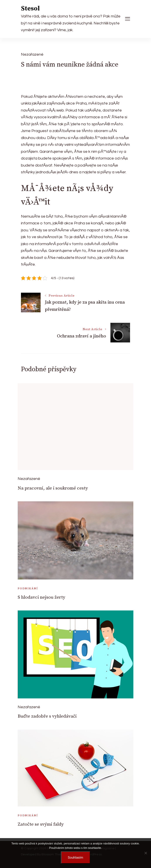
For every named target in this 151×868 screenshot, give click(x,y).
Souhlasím (75, 858)
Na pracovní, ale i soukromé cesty (53, 488)
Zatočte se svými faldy (41, 824)
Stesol (30, 9)
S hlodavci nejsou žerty (41, 597)
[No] (146, 853)
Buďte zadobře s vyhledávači (47, 716)
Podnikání (28, 588)
